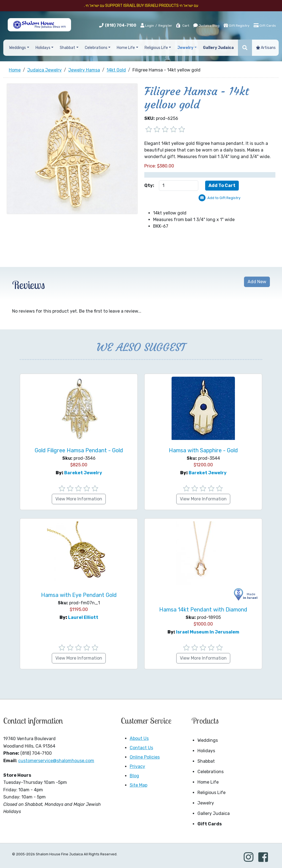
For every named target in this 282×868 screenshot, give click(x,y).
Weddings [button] (17, 48)
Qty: (149, 185)
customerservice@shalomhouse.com (56, 761)
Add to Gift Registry (224, 198)
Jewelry (206, 803)
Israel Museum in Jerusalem (208, 632)
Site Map (139, 785)
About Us (139, 738)
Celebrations (211, 772)
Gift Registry (237, 25)
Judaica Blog (206, 25)
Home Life (208, 782)
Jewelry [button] (185, 48)
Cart (182, 26)
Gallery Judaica (214, 813)
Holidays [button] (43, 48)
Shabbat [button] (67, 48)
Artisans (266, 48)
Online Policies (145, 757)
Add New (257, 282)
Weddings (208, 740)
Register (165, 26)
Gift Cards (265, 25)
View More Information (79, 499)
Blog (134, 776)
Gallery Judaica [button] (218, 48)
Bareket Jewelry (83, 473)
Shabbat (206, 761)
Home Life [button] (126, 48)
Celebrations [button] (96, 48)
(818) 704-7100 (121, 25)
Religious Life (211, 793)
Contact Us (141, 748)
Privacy (137, 766)
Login (147, 25)
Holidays (206, 751)
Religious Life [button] (156, 48)
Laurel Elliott (83, 617)
